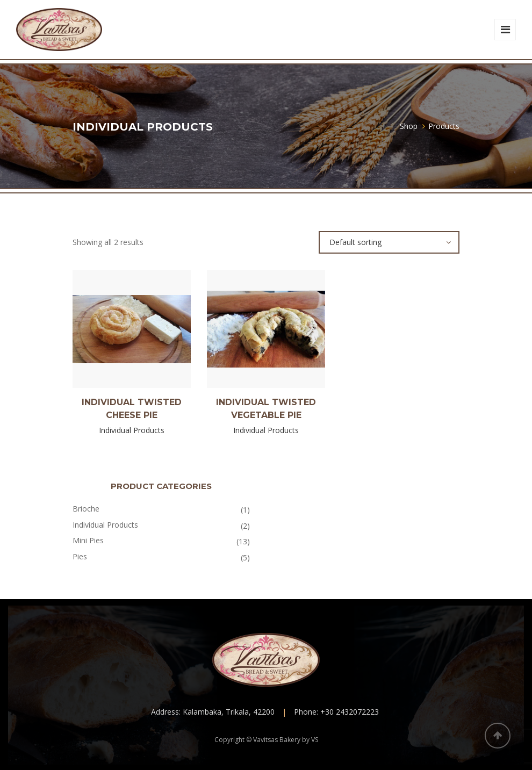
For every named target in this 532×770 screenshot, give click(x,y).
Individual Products (105, 525)
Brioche (86, 509)
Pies (80, 556)
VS (315, 740)
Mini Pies (88, 540)
